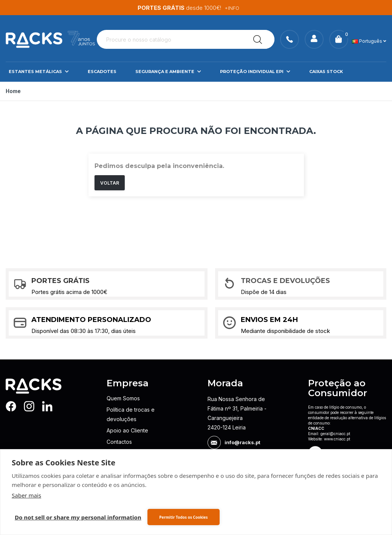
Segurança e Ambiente (168, 89)
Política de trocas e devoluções (131, 432)
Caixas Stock (326, 89)
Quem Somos (123, 416)
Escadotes (102, 89)
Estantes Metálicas (39, 89)
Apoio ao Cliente (127, 448)
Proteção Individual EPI (255, 89)
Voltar (110, 200)
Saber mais (26, 495)
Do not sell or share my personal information (78, 517)
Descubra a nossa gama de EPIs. (198, 8)
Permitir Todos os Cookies (183, 517)
